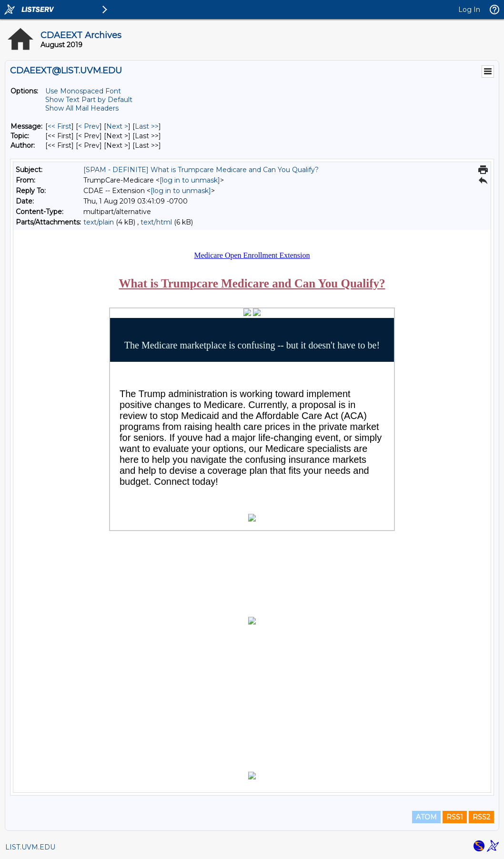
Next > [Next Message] (117, 126)
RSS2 (481, 817)
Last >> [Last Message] (147, 126)
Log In (469, 10)
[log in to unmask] (190, 180)
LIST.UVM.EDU (30, 847)
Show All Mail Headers (82, 108)
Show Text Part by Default (89, 100)
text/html (156, 222)
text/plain (99, 222)
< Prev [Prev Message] (89, 126)
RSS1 (455, 817)
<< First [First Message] (60, 126)
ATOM (426, 817)
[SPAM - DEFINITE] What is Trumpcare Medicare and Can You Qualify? (201, 170)
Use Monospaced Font (83, 91)
